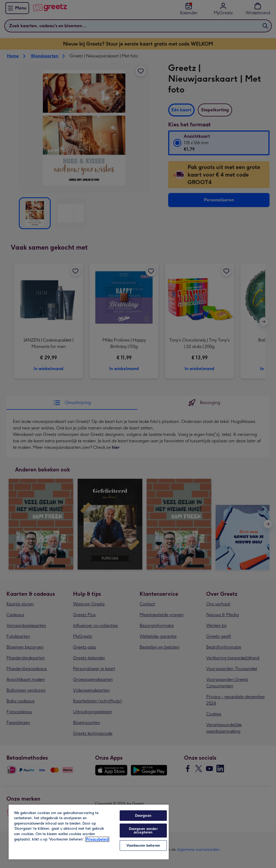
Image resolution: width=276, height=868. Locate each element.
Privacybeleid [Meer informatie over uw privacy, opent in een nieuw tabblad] (97, 839)
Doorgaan (143, 816)
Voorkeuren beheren (143, 845)
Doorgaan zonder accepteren (143, 831)
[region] (89, 832)
